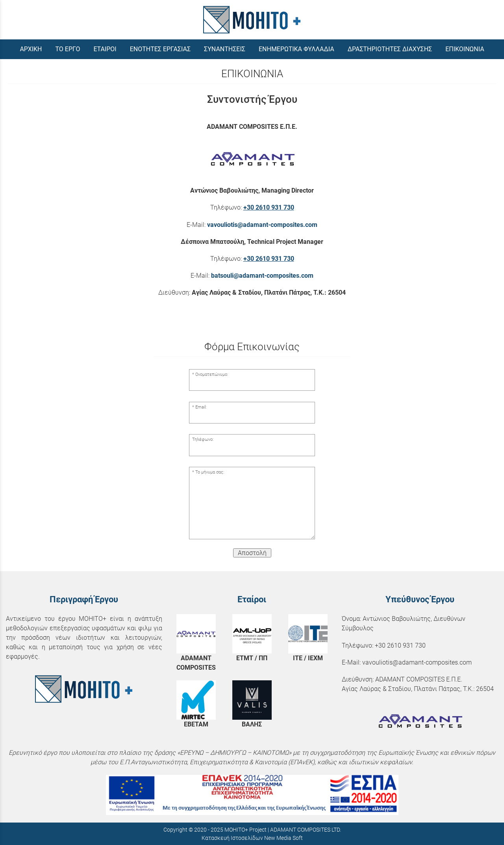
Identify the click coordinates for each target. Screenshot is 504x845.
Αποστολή (252, 553)
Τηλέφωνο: (203, 439)
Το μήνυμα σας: (210, 472)
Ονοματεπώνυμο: (212, 374)
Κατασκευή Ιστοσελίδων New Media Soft (252, 838)
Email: (201, 407)
